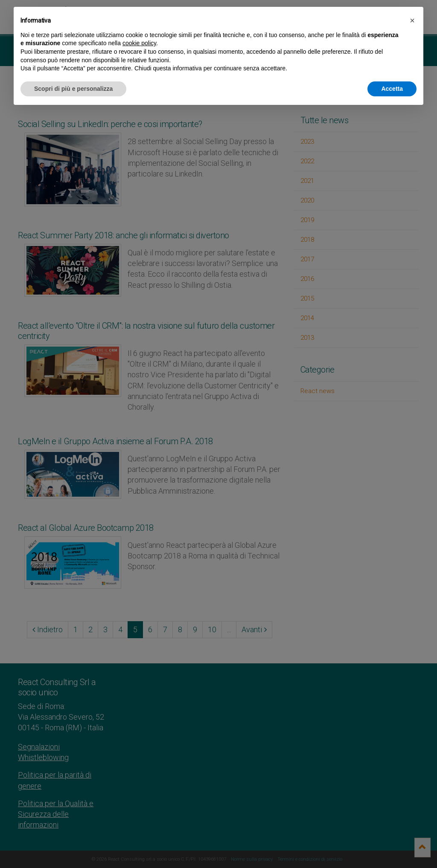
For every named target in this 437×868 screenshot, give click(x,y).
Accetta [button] (392, 89)
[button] (412, 20)
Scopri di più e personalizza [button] (73, 89)
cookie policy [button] (139, 43)
